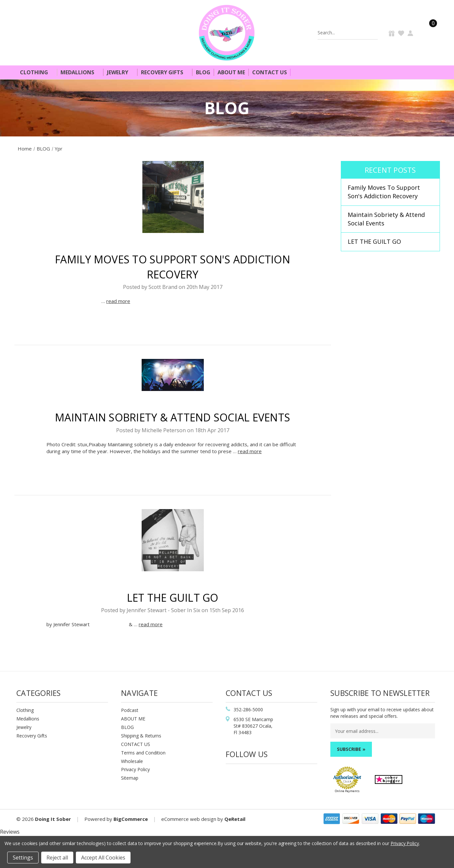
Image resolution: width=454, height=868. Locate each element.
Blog (203, 72)
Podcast (130, 710)
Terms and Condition (143, 753)
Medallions (80, 72)
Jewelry (120, 72)
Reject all (57, 858)
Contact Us (270, 72)
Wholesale (132, 761)
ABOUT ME (133, 719)
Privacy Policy (135, 769)
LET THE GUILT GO (173, 598)
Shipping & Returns (141, 736)
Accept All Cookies (103, 858)
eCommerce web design (189, 819)
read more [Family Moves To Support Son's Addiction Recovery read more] (118, 301)
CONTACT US (136, 744)
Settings (23, 858)
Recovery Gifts (165, 72)
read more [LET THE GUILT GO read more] (151, 624)
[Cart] (429, 33)
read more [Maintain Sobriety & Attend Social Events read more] (250, 451)
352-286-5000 (248, 709)
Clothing (37, 72)
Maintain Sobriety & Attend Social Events (173, 417)
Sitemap (130, 778)
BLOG (127, 727)
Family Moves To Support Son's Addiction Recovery (384, 192)
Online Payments (347, 791)
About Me (231, 72)
